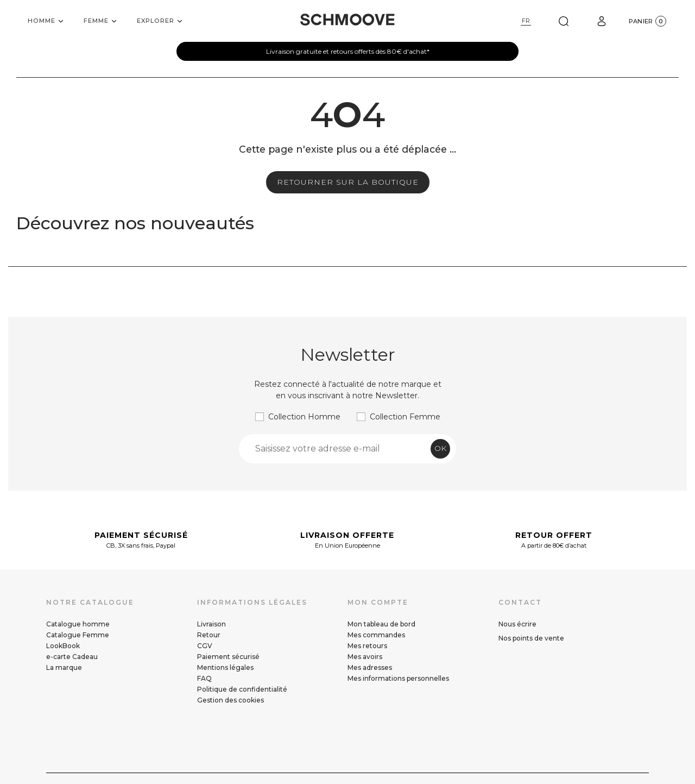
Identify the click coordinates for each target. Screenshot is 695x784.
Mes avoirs (365, 657)
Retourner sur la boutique (348, 182)
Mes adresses (370, 667)
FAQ (204, 678)
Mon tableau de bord (381, 624)
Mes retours (367, 646)
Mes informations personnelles (398, 678)
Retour (209, 635)
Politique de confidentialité (242, 689)
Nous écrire (517, 624)
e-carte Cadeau (72, 657)
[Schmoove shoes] (347, 20)
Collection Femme (405, 417)
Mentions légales (225, 667)
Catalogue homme (78, 624)
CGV (205, 646)
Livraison (211, 624)
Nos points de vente (531, 638)
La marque (64, 667)
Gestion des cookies (230, 700)
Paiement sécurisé (228, 657)
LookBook (63, 646)
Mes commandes (376, 635)
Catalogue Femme (78, 635)
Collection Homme (304, 417)
